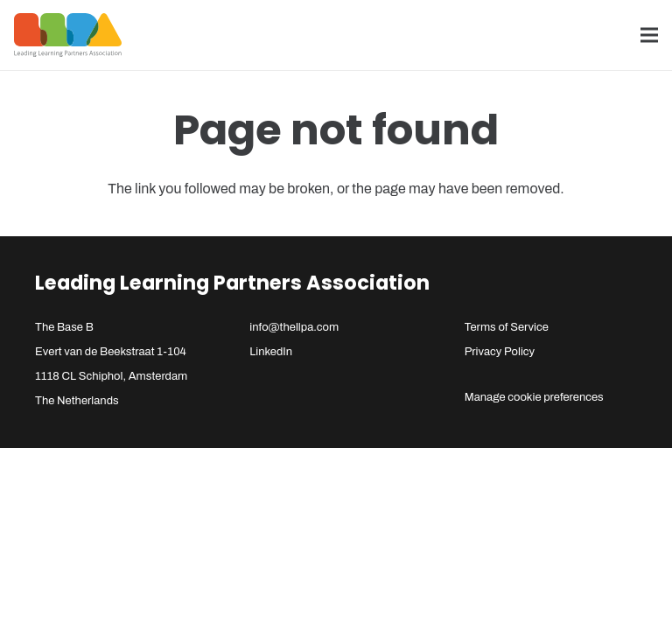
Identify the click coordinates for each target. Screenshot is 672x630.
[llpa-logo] (68, 35)
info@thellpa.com (294, 327)
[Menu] (649, 35)
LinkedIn (271, 352)
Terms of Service (507, 327)
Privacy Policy (500, 352)
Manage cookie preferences (534, 397)
